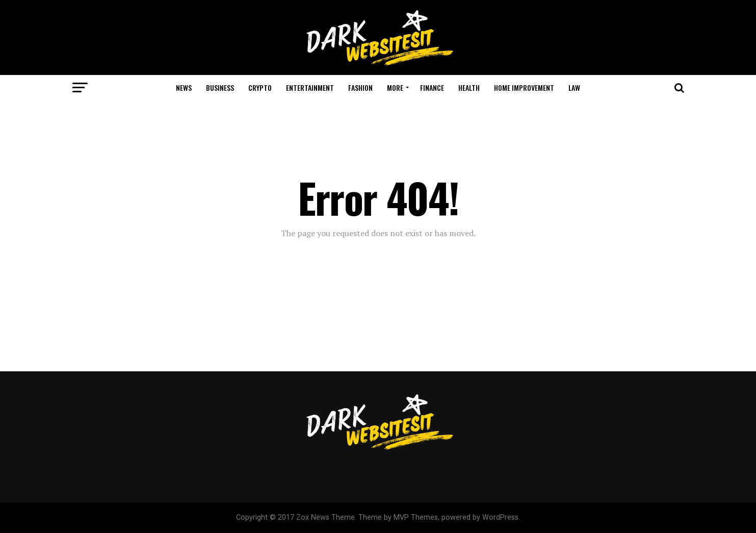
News (184, 87)
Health (469, 87)
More (395, 87)
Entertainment (310, 87)
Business (220, 87)
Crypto (260, 87)
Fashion (360, 87)
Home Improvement (524, 87)
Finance (432, 87)
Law (574, 87)
